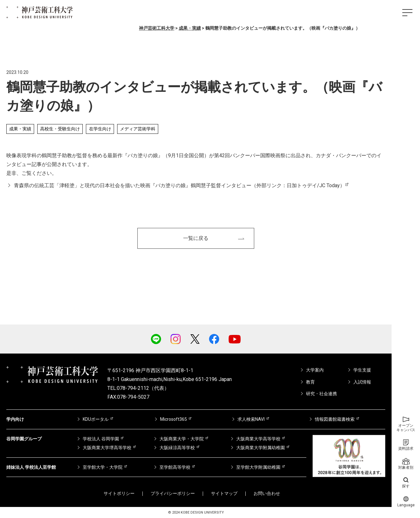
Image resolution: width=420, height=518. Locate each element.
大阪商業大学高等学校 (258, 439)
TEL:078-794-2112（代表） (138, 388)
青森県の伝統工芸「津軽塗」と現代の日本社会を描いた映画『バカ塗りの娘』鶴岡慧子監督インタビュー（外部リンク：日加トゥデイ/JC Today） (179, 185)
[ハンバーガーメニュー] (407, 13)
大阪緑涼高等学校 (177, 448)
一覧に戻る (196, 238)
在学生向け (100, 129)
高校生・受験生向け (60, 129)
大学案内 (315, 370)
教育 (310, 382)
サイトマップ (224, 493)
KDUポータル (96, 419)
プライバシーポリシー (173, 493)
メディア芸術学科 (138, 129)
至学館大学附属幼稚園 (258, 467)
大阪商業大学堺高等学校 (107, 448)
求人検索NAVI (251, 419)
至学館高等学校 (175, 467)
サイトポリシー (119, 493)
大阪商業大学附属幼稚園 (261, 448)
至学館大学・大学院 (103, 467)
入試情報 (362, 382)
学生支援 (362, 370)
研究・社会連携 (321, 394)
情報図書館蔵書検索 (335, 419)
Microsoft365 (174, 419)
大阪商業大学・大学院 (182, 439)
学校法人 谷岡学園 (101, 439)
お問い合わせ (267, 493)
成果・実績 (20, 129)
